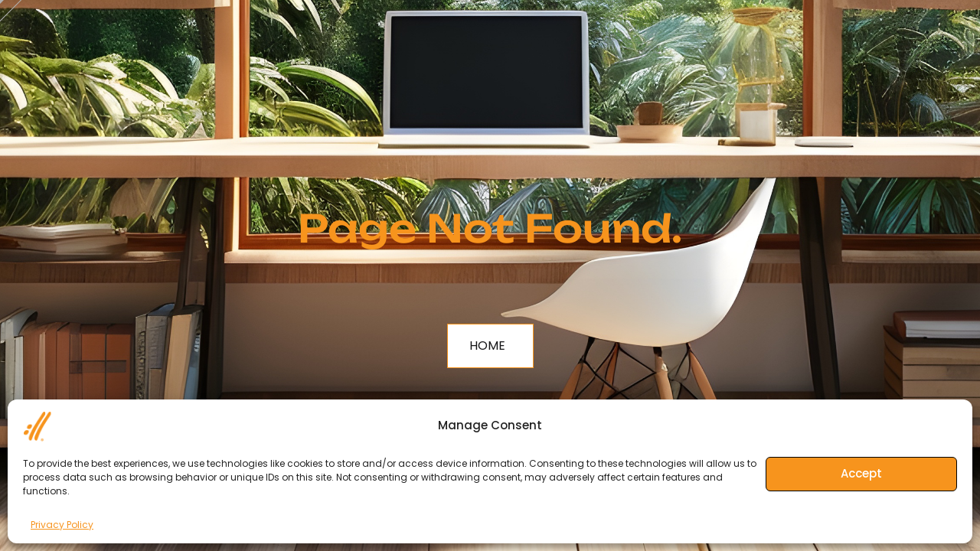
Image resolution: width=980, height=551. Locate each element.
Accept (861, 473)
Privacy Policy (62, 525)
